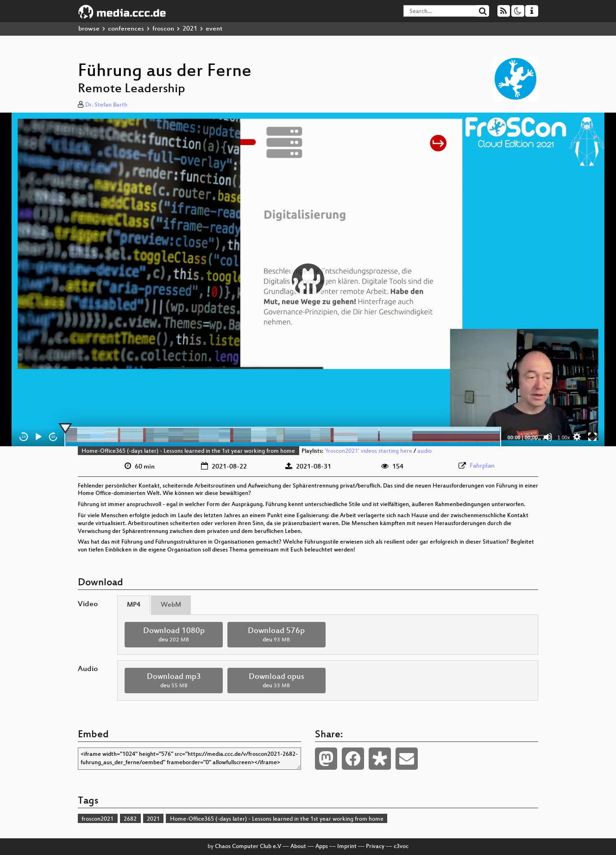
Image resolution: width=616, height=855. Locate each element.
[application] (308, 279)
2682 (130, 819)
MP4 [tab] (134, 605)
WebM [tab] (171, 605)
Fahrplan (482, 466)
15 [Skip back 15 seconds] (24, 437)
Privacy (375, 847)
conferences (126, 29)
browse (89, 29)
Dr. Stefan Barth (106, 105)
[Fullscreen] (592, 437)
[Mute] (548, 437)
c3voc (401, 847)
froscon (163, 29)
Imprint (347, 847)
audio (424, 451)
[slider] (283, 437)
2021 (190, 29)
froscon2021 (97, 819)
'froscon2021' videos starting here (368, 451)
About (298, 847)
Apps (322, 847)
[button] (308, 279)
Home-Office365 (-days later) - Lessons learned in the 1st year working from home (188, 451)
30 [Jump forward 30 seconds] (53, 437)
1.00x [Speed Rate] (564, 437)
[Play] (38, 437)
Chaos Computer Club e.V (248, 847)
